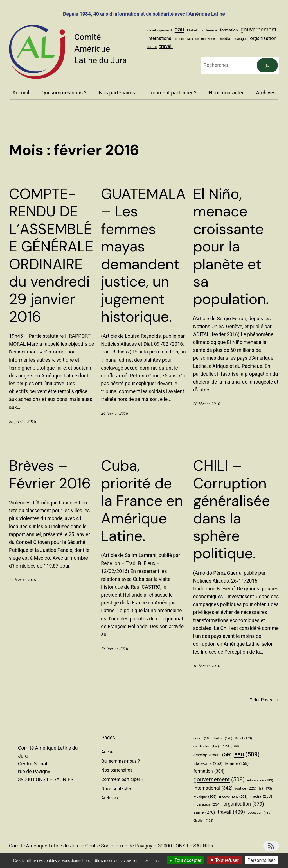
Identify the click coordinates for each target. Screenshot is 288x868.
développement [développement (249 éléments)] (160, 30)
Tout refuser (224, 860)
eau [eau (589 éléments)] (180, 29)
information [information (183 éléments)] (260, 780)
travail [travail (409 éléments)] (166, 46)
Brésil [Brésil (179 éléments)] (243, 738)
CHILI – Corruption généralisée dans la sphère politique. (232, 509)
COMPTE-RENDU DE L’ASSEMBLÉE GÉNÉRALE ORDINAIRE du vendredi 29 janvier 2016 (51, 255)
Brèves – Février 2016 (50, 474)
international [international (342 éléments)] (160, 38)
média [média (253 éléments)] (225, 39)
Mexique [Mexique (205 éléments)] (193, 39)
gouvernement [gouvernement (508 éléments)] (258, 30)
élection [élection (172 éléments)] (203, 821)
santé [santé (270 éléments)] (152, 47)
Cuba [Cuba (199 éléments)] (230, 747)
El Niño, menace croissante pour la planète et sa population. (231, 247)
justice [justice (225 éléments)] (180, 39)
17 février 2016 (22, 580)
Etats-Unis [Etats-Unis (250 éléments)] (195, 30)
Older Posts (264, 700)
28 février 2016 (22, 421)
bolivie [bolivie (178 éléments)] (223, 738)
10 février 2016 (207, 666)
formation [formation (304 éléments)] (229, 30)
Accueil (21, 93)
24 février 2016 (114, 413)
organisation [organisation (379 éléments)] (263, 38)
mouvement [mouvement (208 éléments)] (210, 39)
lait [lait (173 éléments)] (265, 789)
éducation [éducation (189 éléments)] (259, 813)
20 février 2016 (207, 404)
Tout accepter (185, 860)
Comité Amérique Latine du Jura (101, 49)
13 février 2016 (114, 648)
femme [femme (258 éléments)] (212, 30)
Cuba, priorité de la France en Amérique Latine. (142, 501)
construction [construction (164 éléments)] (206, 746)
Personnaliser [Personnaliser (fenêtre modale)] (261, 860)
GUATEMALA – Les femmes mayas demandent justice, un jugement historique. (143, 255)
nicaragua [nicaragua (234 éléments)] (240, 39)
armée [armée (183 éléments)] (202, 738)
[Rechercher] (267, 65)
